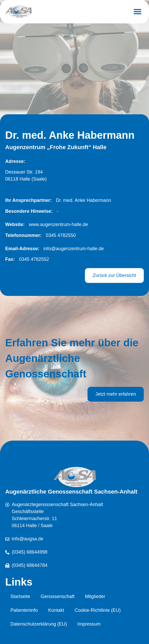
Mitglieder (95, 596)
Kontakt (56, 610)
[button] (138, 11)
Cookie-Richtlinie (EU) (98, 610)
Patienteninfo (24, 610)
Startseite (20, 596)
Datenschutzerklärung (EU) (39, 624)
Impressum (89, 624)
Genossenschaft (58, 596)
